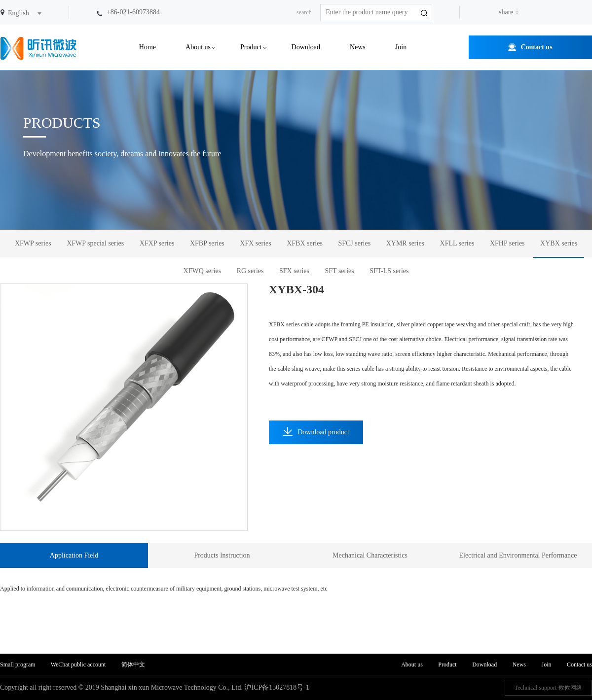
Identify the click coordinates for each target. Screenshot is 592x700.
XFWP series (33, 243)
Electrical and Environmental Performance (518, 555)
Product (251, 47)
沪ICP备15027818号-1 (277, 687)
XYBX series (559, 243)
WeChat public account (78, 665)
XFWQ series (203, 271)
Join (401, 47)
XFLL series (457, 243)
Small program (18, 665)
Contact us (536, 47)
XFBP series (207, 243)
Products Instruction (222, 555)
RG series (250, 271)
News (358, 47)
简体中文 (133, 665)
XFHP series (507, 243)
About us (198, 47)
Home (148, 47)
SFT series (340, 271)
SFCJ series (354, 243)
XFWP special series (95, 243)
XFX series (255, 243)
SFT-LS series (389, 271)
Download (306, 47)
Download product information (316, 436)
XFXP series (157, 243)
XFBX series (305, 243)
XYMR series (405, 243)
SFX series (294, 271)
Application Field (74, 555)
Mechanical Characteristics (370, 555)
